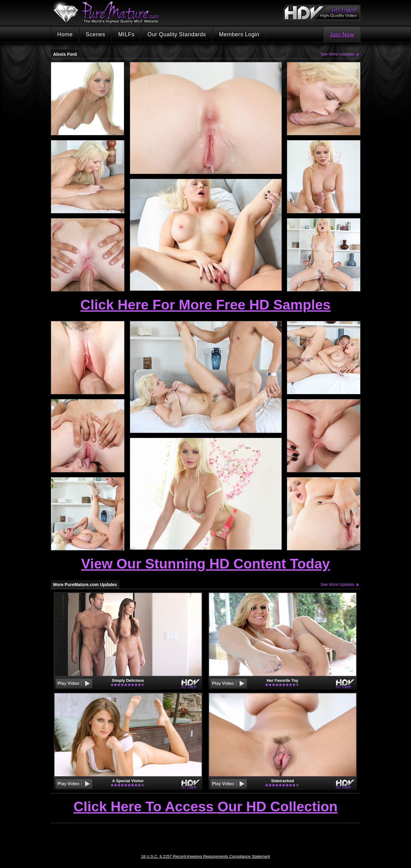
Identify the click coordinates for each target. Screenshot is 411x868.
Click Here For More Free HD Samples (206, 305)
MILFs (127, 34)
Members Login (239, 34)
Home (65, 34)
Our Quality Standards (177, 34)
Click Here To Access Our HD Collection (205, 807)
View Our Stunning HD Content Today (205, 564)
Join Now (342, 34)
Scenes (96, 34)
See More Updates (337, 54)
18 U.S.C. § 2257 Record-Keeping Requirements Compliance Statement (205, 856)
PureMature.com (109, 12)
